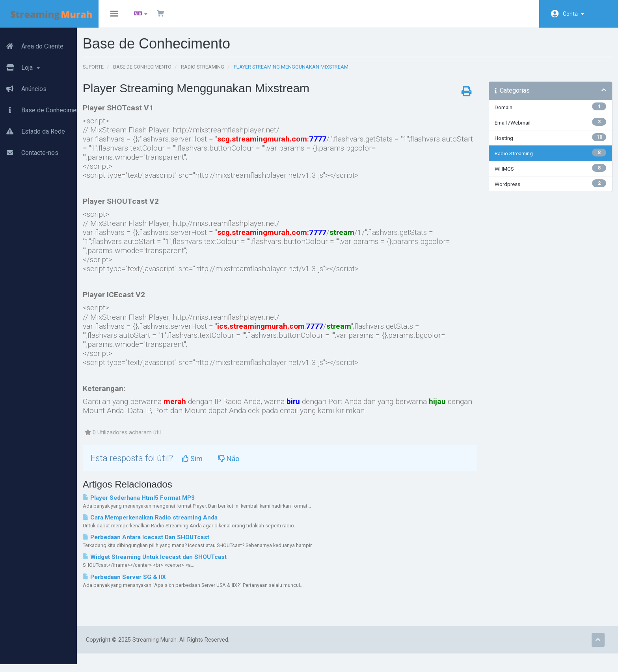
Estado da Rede (33, 127)
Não (256, 464)
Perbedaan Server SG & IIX (152, 583)
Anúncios (23, 85)
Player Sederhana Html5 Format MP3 (166, 504)
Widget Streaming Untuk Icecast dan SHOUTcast (182, 563)
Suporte (121, 73)
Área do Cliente (32, 42)
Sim (220, 464)
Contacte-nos (29, 149)
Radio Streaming (230, 73)
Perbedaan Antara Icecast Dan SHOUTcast (174, 543)
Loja (20, 63)
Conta (573, 14)
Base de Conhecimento (43, 106)
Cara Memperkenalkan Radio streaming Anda (178, 523)
